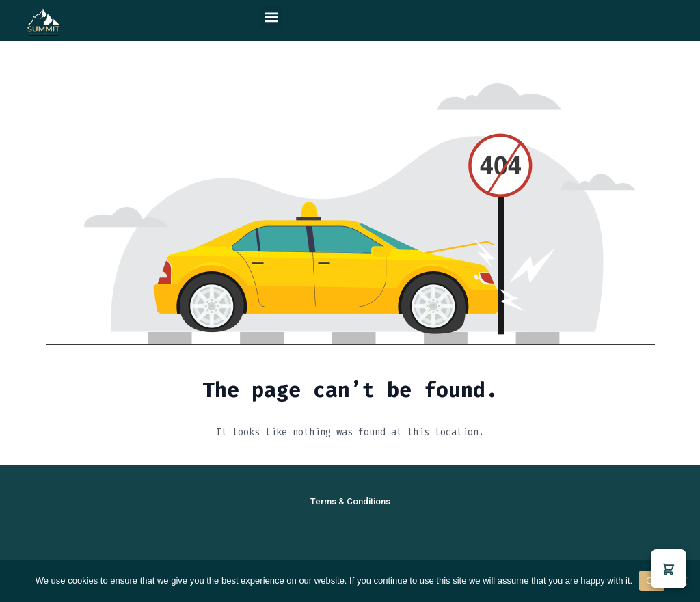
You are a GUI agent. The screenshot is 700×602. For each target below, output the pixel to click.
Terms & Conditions (350, 501)
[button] (271, 17)
